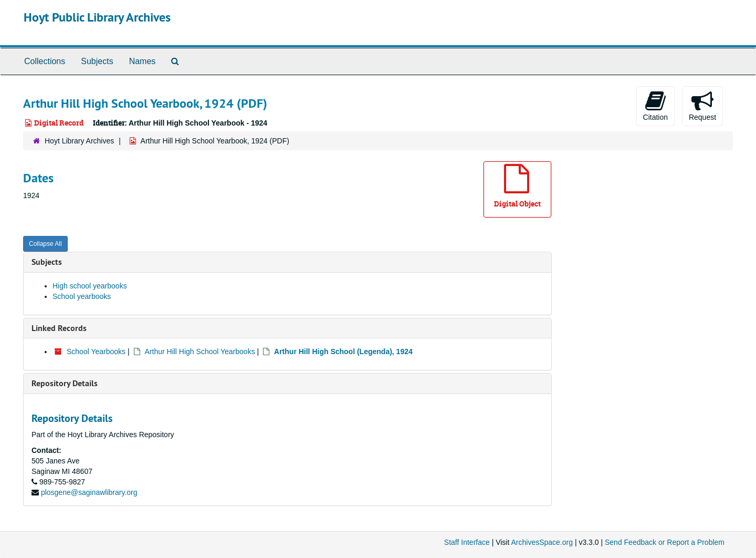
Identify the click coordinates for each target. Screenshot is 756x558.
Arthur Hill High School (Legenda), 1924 (343, 352)
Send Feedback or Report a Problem (665, 542)
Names (143, 61)
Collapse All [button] (45, 244)
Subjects (97, 61)
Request (702, 106)
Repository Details (65, 383)
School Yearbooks (96, 352)
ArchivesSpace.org (542, 542)
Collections (45, 61)
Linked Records (59, 328)
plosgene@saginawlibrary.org (89, 492)
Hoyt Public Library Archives (97, 17)
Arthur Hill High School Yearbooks (200, 352)
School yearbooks (82, 296)
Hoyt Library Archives (79, 141)
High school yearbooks (90, 286)
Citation (655, 106)
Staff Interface (467, 542)
